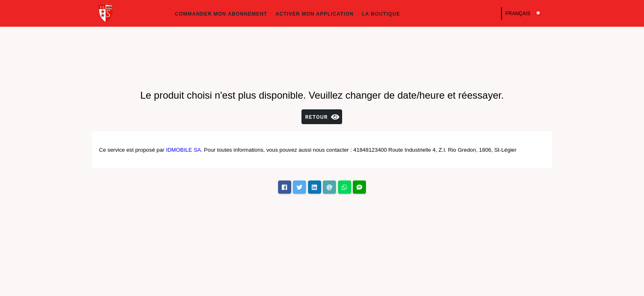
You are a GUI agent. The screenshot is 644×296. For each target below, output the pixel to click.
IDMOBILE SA (183, 150)
